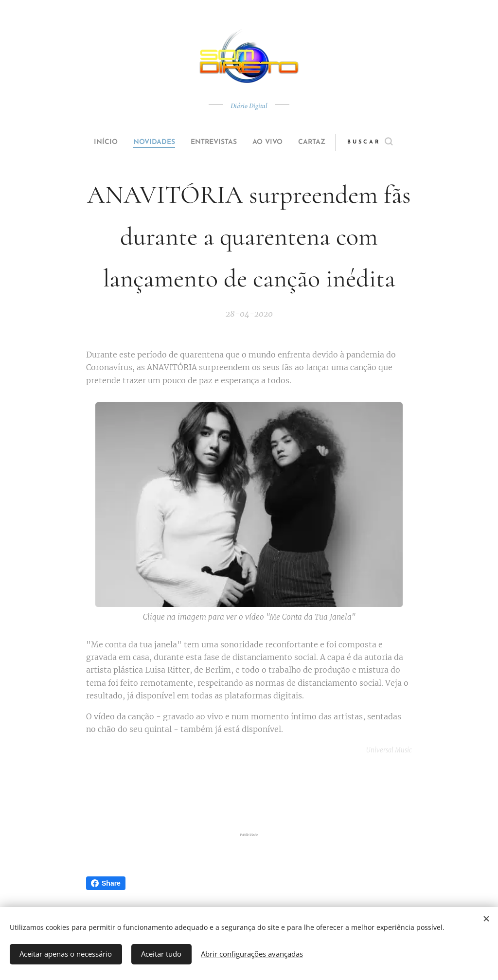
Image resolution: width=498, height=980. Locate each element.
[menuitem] (94, 143)
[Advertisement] (249, 794)
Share (106, 883)
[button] (388, 143)
